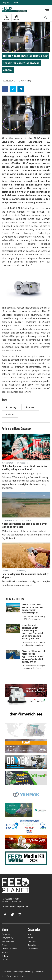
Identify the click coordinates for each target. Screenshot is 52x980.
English (6, 2)
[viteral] (26, 778)
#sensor (30, 407)
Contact (5, 959)
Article (30, 938)
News (30, 934)
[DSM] (26, 714)
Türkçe (15, 2)
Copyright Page (8, 938)
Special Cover (33, 945)
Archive (5, 956)
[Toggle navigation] (47, 11)
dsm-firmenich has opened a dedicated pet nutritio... (33, 644)
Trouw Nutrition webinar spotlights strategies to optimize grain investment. (26, 583)
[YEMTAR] (26, 730)
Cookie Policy (20, 976)
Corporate (6, 934)
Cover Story (33, 949)
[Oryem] (26, 762)
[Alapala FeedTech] (26, 694)
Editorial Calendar (9, 949)
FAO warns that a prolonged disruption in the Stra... (34, 667)
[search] (45, 18)
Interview (32, 941)
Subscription (7, 952)
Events (5, 945)
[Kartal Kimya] (26, 746)
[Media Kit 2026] (26, 858)
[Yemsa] (26, 842)
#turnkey (11, 407)
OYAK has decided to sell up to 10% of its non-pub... (34, 618)
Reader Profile (8, 941)
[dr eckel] (26, 810)
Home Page (7, 976)
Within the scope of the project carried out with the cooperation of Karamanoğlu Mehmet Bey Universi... (26, 535)
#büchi (10, 414)
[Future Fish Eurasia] (26, 826)
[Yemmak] (26, 794)
